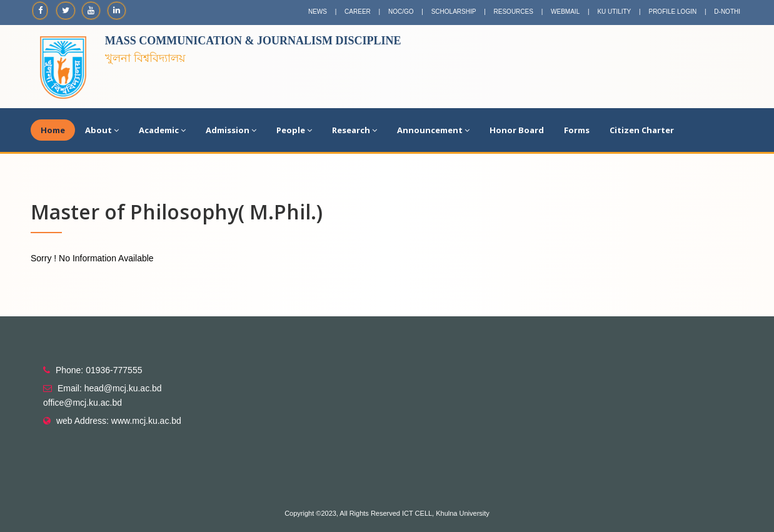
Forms (577, 130)
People (294, 130)
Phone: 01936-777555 (99, 370)
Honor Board (517, 130)
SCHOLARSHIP (454, 12)
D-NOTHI (727, 12)
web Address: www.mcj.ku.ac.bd (119, 421)
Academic (162, 130)
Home (53, 130)
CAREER (358, 12)
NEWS (318, 12)
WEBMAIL (565, 12)
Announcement (433, 130)
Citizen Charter (642, 130)
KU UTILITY (614, 12)
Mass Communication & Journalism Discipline (253, 41)
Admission (231, 130)
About (102, 130)
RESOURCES (514, 12)
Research (354, 130)
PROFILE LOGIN (672, 12)
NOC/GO (401, 12)
